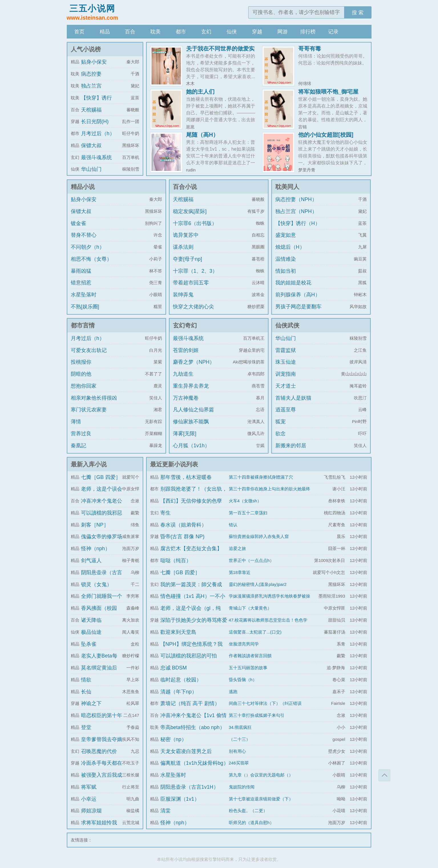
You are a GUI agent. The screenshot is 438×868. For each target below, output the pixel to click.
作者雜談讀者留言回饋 (250, 656)
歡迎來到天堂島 (178, 632)
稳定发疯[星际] (190, 211)
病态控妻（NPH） (296, 199)
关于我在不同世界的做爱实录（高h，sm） (220, 51)
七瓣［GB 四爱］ (101, 477)
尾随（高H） (202, 135)
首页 (79, 32)
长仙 (86, 692)
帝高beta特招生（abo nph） (193, 727)
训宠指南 (286, 374)
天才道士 (286, 386)
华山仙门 (91, 169)
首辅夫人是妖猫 (293, 398)
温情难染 (286, 259)
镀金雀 (78, 223)
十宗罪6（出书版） (195, 223)
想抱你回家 (84, 386)
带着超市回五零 (191, 283)
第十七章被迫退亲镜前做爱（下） (261, 799)
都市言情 (83, 325)
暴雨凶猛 (81, 271)
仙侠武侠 (287, 325)
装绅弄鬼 (183, 295)
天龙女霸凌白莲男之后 (186, 751)
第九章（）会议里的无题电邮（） (261, 775)
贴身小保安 (94, 62)
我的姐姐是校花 (293, 283)
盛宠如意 (286, 235)
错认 (233, 525)
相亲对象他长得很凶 (94, 398)
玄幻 (206, 32)
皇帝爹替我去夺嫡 (102, 739)
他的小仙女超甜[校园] (326, 135)
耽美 (156, 32)
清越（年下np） (179, 692)
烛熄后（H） (290, 247)
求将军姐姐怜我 (99, 823)
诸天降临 (91, 620)
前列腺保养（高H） (298, 295)
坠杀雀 (89, 644)
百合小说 (185, 187)
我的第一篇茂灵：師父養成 (191, 584)
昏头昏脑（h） (243, 680)
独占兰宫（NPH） (296, 211)
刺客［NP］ (95, 525)
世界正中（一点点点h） (251, 560)
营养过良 (81, 434)
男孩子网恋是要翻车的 (298, 312)
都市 (181, 32)
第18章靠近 (240, 572)
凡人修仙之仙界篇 (193, 410)
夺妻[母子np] (187, 259)
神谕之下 (91, 703)
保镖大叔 (91, 145)
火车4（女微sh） (245, 501)
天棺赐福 (91, 110)
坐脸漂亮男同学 (244, 644)
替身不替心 (84, 235)
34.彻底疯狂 (240, 727)
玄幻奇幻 (185, 325)
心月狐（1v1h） (191, 446)
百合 (130, 32)
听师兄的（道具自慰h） (251, 823)
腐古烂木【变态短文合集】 (191, 549)
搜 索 (358, 13)
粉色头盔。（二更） (248, 811)
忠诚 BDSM (174, 668)
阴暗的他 (81, 374)
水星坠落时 (84, 295)
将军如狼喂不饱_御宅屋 (328, 92)
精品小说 (83, 187)
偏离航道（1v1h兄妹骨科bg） (194, 763)
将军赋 (89, 787)
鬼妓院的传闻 (242, 787)
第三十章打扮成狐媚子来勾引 (257, 715)
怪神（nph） (96, 549)
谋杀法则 (183, 247)
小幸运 (89, 799)
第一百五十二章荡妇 (248, 513)
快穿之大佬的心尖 (193, 307)
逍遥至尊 (286, 410)
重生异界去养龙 (191, 386)
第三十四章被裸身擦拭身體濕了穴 (261, 477)
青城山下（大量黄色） (250, 608)
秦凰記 (78, 446)
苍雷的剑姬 (186, 350)
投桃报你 (81, 362)
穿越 (257, 32)
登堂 (86, 727)
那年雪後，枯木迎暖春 (186, 477)
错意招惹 (81, 283)
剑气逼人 (91, 561)
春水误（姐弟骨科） (183, 525)
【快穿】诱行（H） (298, 223)
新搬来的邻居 (291, 446)
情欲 (86, 680)
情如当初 (286, 271)
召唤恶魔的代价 (99, 751)
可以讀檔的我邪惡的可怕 (189, 656)
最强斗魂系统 (96, 157)
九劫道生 (183, 374)
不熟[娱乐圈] (85, 307)
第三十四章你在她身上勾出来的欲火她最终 (270, 489)
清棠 (165, 811)
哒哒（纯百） (176, 561)
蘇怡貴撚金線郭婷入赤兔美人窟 (259, 536)
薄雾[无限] (185, 434)
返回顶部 (384, 775)
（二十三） (240, 739)
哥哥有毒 (310, 48)
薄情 (76, 422)
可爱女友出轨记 (89, 350)
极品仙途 (91, 632)
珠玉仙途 (286, 362)
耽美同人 (287, 187)
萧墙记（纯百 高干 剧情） (190, 703)
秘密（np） (173, 739)
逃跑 (233, 692)
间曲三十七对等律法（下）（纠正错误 (265, 703)
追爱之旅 (237, 548)
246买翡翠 (239, 763)
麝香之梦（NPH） (194, 362)
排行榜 (308, 32)
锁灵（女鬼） (96, 584)
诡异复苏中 (186, 235)
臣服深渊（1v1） (180, 799)
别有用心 (237, 751)
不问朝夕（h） (88, 247)
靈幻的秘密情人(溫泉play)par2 (258, 584)
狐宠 (280, 422)
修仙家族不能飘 (191, 422)
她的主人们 (200, 92)
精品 (105, 32)
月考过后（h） (98, 133)
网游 (282, 32)
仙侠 (232, 32)
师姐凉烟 (91, 811)
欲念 (280, 434)
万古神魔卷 (186, 398)
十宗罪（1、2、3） (195, 271)
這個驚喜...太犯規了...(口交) (255, 632)
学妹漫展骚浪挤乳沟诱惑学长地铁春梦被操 (270, 596)
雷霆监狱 (286, 350)
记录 (333, 32)
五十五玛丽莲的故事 (248, 668)
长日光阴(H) (95, 122)
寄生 (165, 513)
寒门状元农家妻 (89, 410)
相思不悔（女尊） (91, 259)
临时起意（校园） (181, 680)
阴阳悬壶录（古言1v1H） (189, 787)
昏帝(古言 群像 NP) (182, 537)
